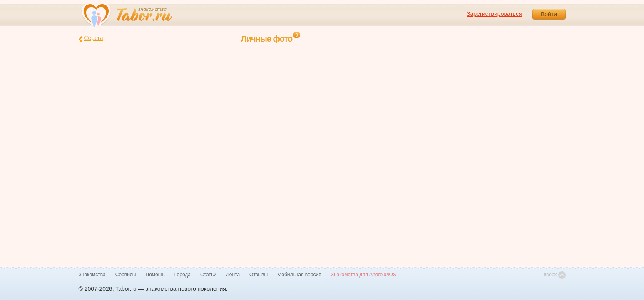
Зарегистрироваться (494, 14)
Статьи (208, 275)
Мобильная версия (299, 275)
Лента (233, 275)
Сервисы (126, 275)
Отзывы (259, 275)
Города (183, 275)
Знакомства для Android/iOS (364, 275)
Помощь (155, 275)
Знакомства (92, 275)
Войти (549, 14)
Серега (91, 39)
